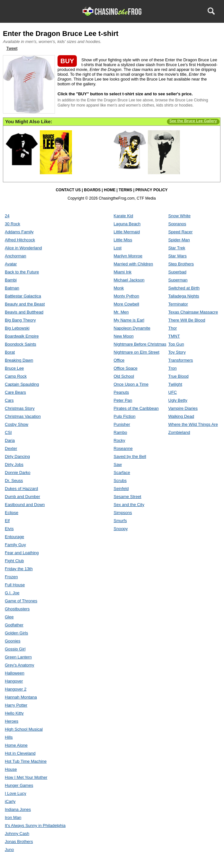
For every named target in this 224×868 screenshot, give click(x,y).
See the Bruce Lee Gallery (193, 121)
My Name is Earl (129, 320)
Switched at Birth (184, 288)
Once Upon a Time (131, 384)
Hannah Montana (21, 697)
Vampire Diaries (183, 408)
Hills (9, 737)
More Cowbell (126, 304)
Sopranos (177, 224)
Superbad (177, 272)
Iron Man (13, 817)
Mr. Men (121, 312)
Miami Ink (123, 272)
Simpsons (123, 513)
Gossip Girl (15, 649)
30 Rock (13, 224)
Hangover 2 (16, 689)
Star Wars (178, 256)
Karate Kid (124, 216)
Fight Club (14, 561)
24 (7, 216)
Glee (9, 617)
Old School (124, 376)
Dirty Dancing (17, 456)
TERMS (125, 190)
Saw (118, 464)
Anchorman (15, 256)
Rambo (121, 432)
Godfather (14, 625)
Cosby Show (17, 424)
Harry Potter (16, 705)
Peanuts (121, 392)
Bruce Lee (14, 368)
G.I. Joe (12, 593)
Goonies (13, 641)
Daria (10, 440)
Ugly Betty (178, 400)
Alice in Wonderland (23, 248)
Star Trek (177, 248)
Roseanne (123, 448)
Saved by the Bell (130, 456)
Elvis (9, 529)
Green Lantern (18, 657)
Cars (9, 400)
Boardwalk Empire (22, 336)
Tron (173, 368)
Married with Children (134, 264)
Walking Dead (181, 416)
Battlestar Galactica (23, 296)
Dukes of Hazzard (21, 489)
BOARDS (92, 190)
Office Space (126, 368)
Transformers (181, 360)
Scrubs (120, 481)
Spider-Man (179, 240)
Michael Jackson (129, 280)
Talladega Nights (184, 296)
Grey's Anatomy (19, 665)
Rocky (120, 440)
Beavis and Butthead (24, 312)
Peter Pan (123, 400)
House (11, 769)
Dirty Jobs (14, 464)
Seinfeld (121, 489)
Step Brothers (181, 264)
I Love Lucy (16, 793)
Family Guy (15, 545)
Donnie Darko (18, 473)
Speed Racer (181, 232)
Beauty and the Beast (25, 304)
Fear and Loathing (22, 553)
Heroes (12, 721)
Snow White (179, 216)
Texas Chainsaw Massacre (193, 312)
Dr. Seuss (14, 481)
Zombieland (179, 432)
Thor (173, 328)
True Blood (179, 376)
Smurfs (120, 521)
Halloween (15, 673)
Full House (15, 585)
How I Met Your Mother (26, 777)
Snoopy (121, 529)
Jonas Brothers (19, 842)
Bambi (11, 280)
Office (119, 360)
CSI (8, 432)
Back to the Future (22, 272)
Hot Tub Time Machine (26, 761)
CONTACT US (68, 190)
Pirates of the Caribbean (136, 408)
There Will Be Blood (187, 320)
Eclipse (12, 513)
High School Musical (24, 729)
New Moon (124, 336)
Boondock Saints (21, 344)
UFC (173, 392)
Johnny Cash (17, 834)
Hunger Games (19, 785)
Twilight (175, 384)
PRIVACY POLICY (151, 190)
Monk (119, 288)
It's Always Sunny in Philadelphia (35, 825)
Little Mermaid (127, 232)
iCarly (10, 801)
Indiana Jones (18, 809)
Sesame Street (128, 497)
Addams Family (19, 232)
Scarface (122, 473)
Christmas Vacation (23, 416)
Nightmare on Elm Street (137, 352)
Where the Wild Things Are (193, 424)
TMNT (174, 336)
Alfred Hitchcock (20, 240)
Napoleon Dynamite (132, 328)
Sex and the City (129, 505)
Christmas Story (20, 408)
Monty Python (127, 296)
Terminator (178, 304)
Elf (7, 521)
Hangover (14, 681)
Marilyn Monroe (128, 256)
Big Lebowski (17, 328)
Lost (118, 248)
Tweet (12, 48)
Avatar (11, 264)
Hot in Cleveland (20, 753)
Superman (178, 280)
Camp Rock (16, 376)
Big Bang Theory (20, 320)
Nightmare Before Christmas (140, 344)
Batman (12, 288)
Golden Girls (16, 633)
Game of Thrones (21, 601)
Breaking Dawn (19, 360)
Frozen (11, 577)
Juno (9, 850)
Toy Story (177, 352)
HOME (110, 190)
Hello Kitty (14, 713)
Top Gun (176, 344)
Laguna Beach (127, 224)
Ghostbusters (17, 609)
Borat (10, 352)
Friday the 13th (19, 569)
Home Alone (16, 745)
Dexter (11, 448)
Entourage (14, 537)
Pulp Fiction (125, 416)
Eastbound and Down (25, 505)
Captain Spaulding (22, 384)
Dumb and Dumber (22, 497)
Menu (13, 11)
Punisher (122, 424)
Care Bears (15, 392)
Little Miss (123, 240)
